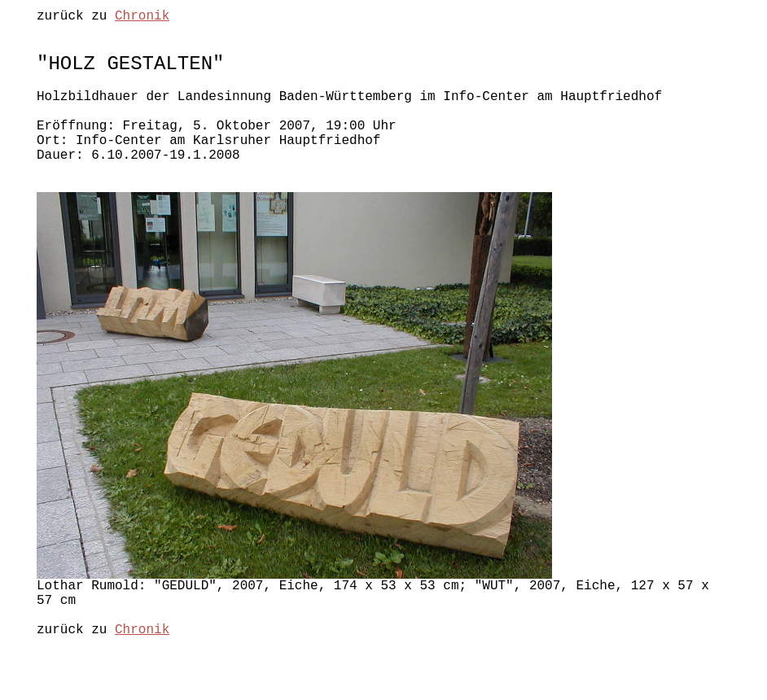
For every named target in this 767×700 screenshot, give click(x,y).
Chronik (142, 18)
